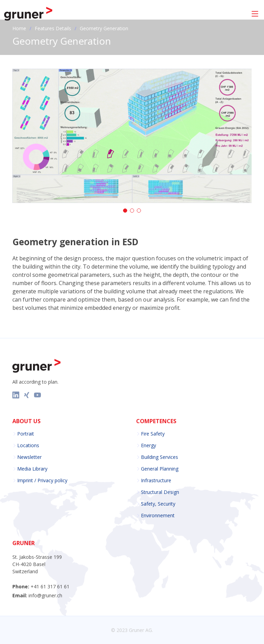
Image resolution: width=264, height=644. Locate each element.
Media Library (32, 469)
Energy (148, 445)
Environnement (158, 516)
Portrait (26, 434)
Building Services (159, 457)
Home (19, 28)
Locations (28, 445)
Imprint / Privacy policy (42, 481)
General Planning (160, 469)
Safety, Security (158, 504)
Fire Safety (153, 434)
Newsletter (29, 457)
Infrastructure (156, 481)
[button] (125, 211)
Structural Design (160, 492)
